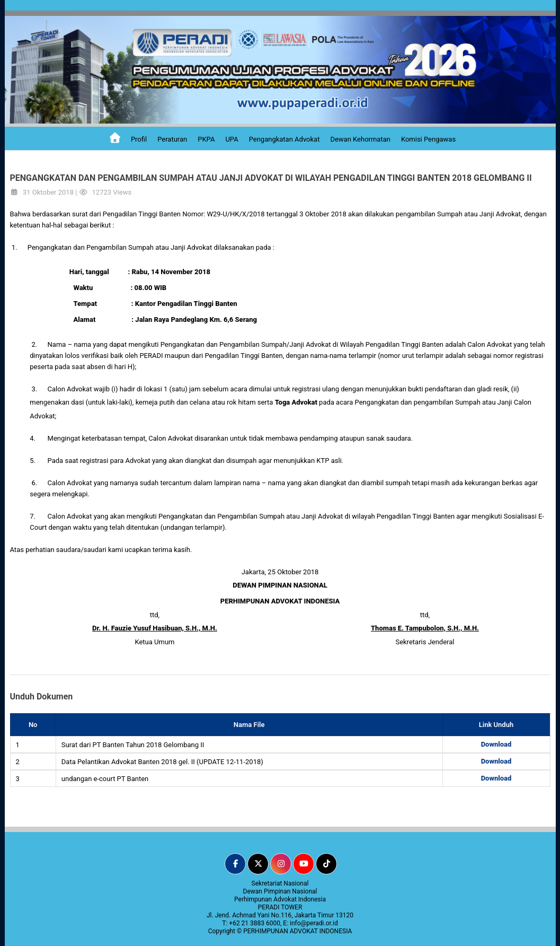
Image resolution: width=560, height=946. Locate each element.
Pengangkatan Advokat (285, 139)
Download (496, 744)
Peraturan (172, 139)
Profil (139, 139)
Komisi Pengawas (428, 139)
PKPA (206, 139)
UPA (232, 139)
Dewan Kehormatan (360, 139)
